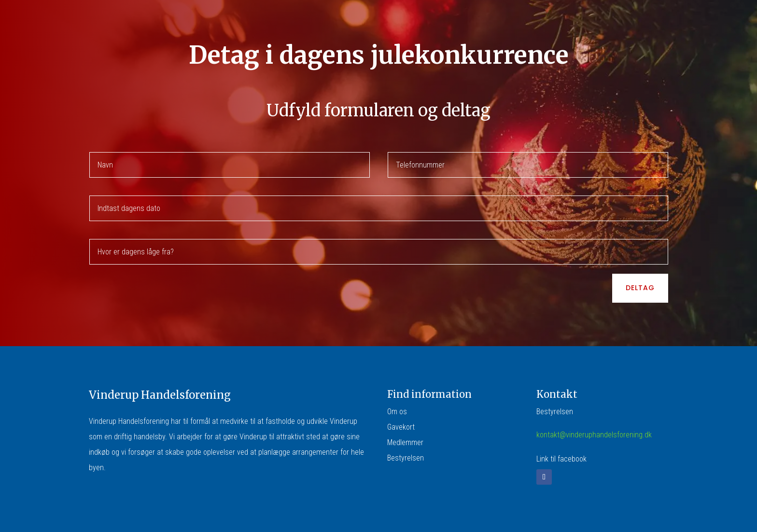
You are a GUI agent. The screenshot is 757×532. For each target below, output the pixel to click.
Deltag (640, 288)
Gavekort (401, 427)
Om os (397, 412)
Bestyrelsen (406, 458)
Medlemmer (405, 442)
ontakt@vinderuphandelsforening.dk (596, 435)
